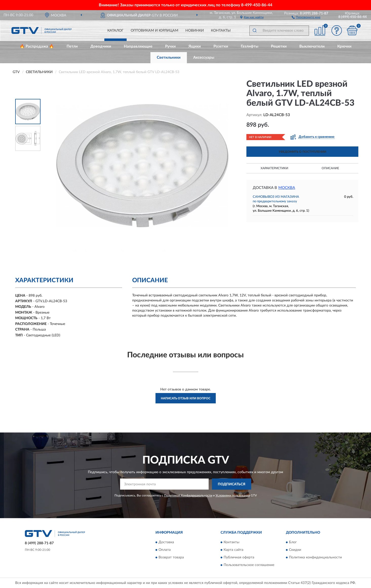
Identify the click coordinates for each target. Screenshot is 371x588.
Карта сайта (233, 550)
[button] (306, 17)
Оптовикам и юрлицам (154, 31)
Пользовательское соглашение (249, 565)
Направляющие (138, 46)
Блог (293, 542)
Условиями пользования (233, 495)
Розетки (221, 46)
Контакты (221, 31)
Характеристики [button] (274, 168)
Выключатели (312, 46)
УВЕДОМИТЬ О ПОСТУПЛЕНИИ (302, 152)
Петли (72, 46)
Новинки (195, 31)
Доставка (166, 542)
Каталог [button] (115, 31)
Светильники (169, 58)
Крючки (344, 46)
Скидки (295, 550)
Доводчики (101, 46)
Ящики (195, 46)
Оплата (165, 550)
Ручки (170, 46)
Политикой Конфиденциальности (188, 495)
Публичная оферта (239, 557)
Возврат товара (171, 557)
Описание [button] (330, 168)
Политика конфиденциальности (315, 557)
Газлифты (250, 46)
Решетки (279, 46)
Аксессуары (204, 58)
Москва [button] (287, 188)
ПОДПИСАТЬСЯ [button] (232, 484)
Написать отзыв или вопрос (186, 398)
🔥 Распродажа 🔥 (37, 46)
